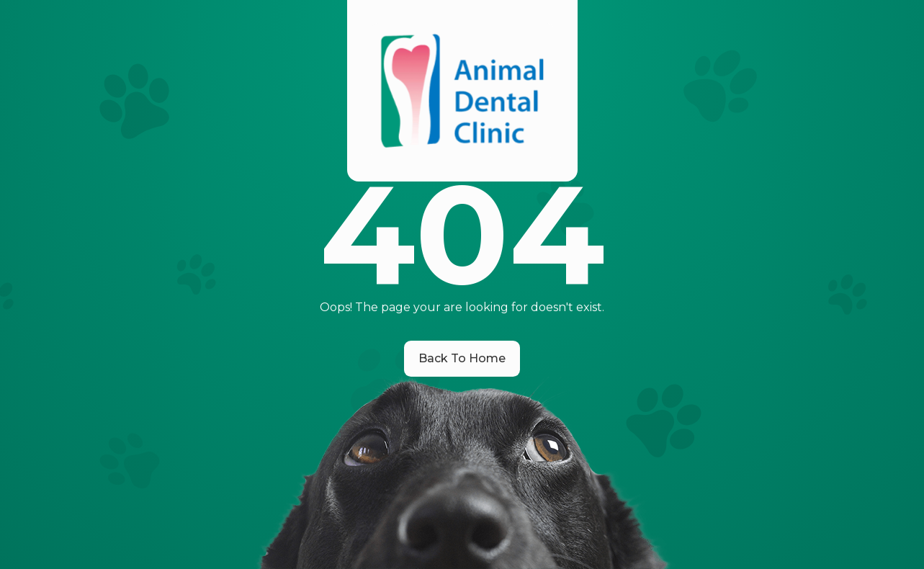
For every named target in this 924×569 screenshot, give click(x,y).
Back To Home (462, 358)
